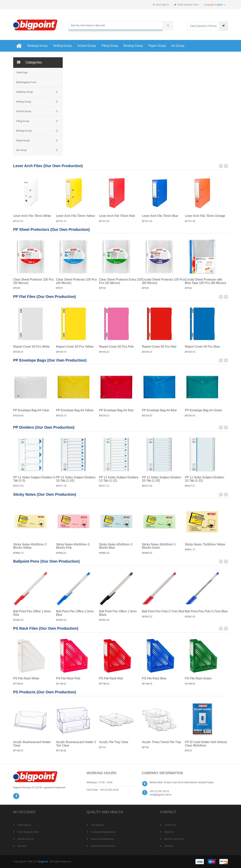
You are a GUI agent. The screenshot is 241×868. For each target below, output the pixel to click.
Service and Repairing (102, 839)
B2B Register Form (26, 82)
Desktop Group (37, 46)
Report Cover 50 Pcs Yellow (75, 350)
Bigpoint (43, 861)
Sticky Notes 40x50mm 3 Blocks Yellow (30, 549)
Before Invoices (26, 839)
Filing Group (110, 46)
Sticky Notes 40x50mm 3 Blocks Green (159, 549)
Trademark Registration (103, 832)
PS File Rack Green (198, 681)
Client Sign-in (162, 5)
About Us (169, 832)
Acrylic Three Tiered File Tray (162, 745)
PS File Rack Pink (68, 681)
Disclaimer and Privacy (103, 846)
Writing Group (63, 46)
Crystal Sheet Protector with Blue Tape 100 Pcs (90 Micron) (205, 284)
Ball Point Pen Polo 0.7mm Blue (206, 614)
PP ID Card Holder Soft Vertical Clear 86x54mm (206, 747)
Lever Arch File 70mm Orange (205, 219)
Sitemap (169, 846)
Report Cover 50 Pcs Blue (202, 350)
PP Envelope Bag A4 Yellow (75, 413)
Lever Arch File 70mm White (32, 219)
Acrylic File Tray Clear (114, 745)
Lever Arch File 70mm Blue (160, 219)
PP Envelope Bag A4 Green (203, 413)
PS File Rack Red (111, 681)
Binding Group (133, 46)
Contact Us (170, 825)
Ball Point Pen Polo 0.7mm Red (163, 614)
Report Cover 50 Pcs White (31, 350)
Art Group (178, 46)
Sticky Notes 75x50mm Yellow (205, 547)
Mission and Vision (174, 839)
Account (22, 846)
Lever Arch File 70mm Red (117, 219)
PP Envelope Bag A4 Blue (159, 413)
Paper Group (157, 46)
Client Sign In (24, 825)
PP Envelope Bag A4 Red (116, 413)
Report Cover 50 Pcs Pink (116, 350)
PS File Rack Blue (154, 681)
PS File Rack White (26, 681)
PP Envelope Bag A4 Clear (31, 413)
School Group (87, 46)
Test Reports (98, 825)
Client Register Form (188, 5)
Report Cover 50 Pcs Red (159, 350)
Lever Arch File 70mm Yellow (75, 219)
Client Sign (22, 72)
